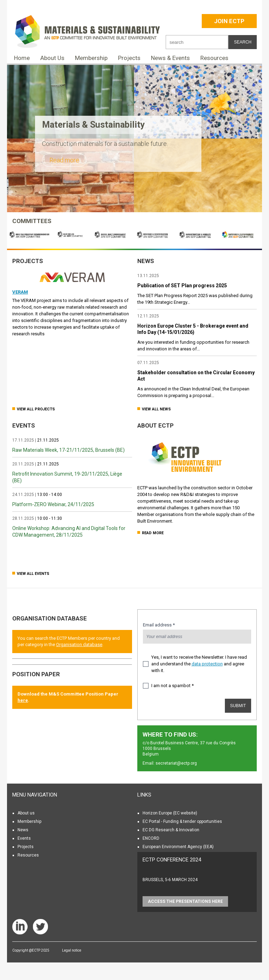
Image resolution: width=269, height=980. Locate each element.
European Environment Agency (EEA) (178, 847)
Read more (64, 160)
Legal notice (72, 950)
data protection (207, 664)
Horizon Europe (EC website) (170, 813)
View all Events (33, 574)
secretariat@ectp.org (176, 763)
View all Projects (36, 409)
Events (24, 838)
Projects (129, 58)
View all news (156, 409)
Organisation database (50, 618)
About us (26, 813)
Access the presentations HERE (185, 901)
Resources (214, 58)
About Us (52, 58)
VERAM (20, 292)
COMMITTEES (32, 221)
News (23, 830)
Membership (91, 58)
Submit (238, 706)
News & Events (170, 58)
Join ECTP (229, 21)
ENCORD (151, 838)
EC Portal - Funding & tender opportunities (182, 821)
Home (22, 58)
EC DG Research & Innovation (171, 830)
